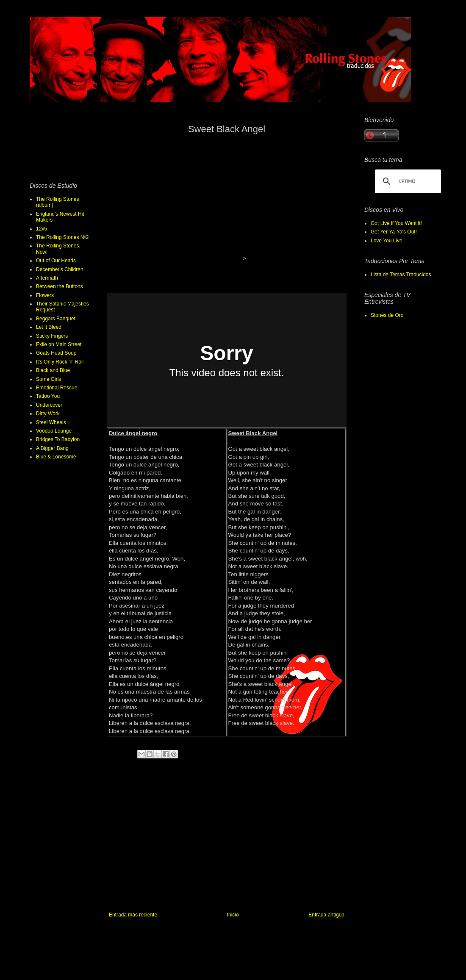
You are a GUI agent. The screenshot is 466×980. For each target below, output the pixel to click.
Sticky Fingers (52, 336)
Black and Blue (53, 370)
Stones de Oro (387, 315)
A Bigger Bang (52, 448)
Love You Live (387, 241)
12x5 (42, 229)
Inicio (233, 915)
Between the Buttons (60, 286)
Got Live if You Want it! (396, 223)
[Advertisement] (227, 842)
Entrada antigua (326, 915)
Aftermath (47, 278)
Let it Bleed (49, 327)
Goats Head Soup (56, 353)
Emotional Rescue (57, 388)
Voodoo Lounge (54, 431)
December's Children (60, 269)
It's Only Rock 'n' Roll (60, 362)
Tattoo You (48, 396)
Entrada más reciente (133, 915)
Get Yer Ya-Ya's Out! (394, 232)
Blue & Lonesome (56, 457)
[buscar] (407, 181)
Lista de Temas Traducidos (401, 275)
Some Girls (49, 379)
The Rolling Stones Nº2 (62, 237)
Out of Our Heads (56, 261)
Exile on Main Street (59, 344)
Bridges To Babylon (58, 439)
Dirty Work (48, 414)
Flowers (45, 295)
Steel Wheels (51, 422)
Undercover (49, 405)
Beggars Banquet (56, 319)
